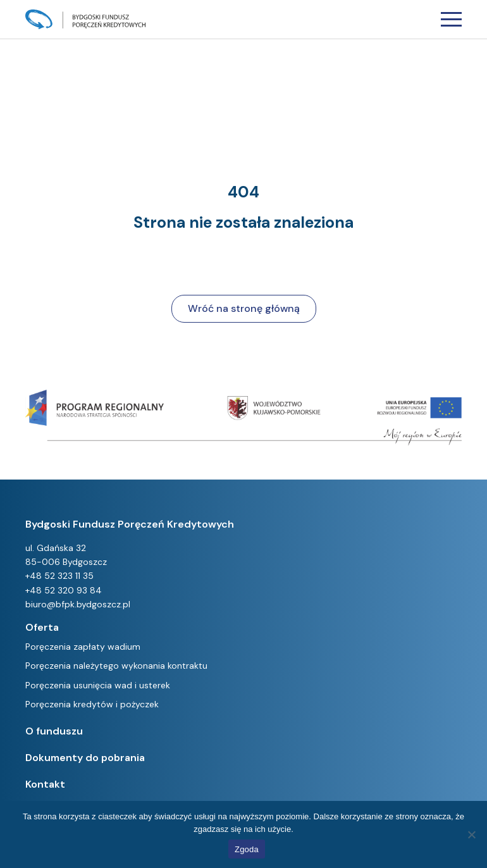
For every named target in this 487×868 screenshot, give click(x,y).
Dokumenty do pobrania (85, 758)
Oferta (42, 627)
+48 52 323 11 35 (59, 576)
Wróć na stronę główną (244, 308)
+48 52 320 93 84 (64, 590)
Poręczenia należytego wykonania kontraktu (116, 666)
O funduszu (54, 731)
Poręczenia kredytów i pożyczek (92, 704)
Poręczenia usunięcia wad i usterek (98, 685)
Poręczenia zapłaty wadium (83, 647)
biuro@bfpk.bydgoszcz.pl (78, 604)
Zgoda (247, 849)
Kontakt (45, 784)
